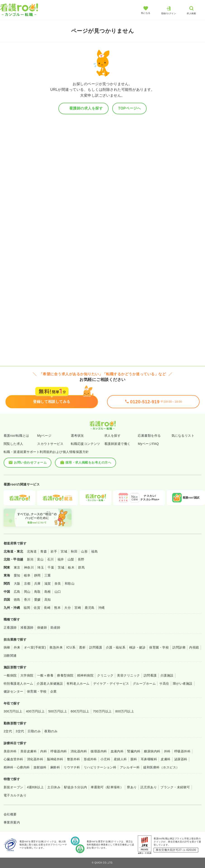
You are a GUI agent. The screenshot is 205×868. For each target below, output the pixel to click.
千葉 (51, 567)
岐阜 (27, 575)
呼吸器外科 (182, 751)
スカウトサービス (50, 444)
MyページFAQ (148, 444)
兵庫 (37, 583)
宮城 (64, 551)
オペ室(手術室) (35, 647)
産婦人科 (120, 759)
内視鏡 (194, 647)
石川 (51, 559)
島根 (48, 592)
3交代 (20, 731)
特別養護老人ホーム (18, 684)
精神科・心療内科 (17, 767)
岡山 (27, 592)
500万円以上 (58, 711)
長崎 (47, 608)
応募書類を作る (149, 436)
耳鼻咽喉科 (149, 759)
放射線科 (40, 767)
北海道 (32, 551)
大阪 (17, 583)
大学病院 (27, 675)
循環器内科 (99, 751)
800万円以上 (125, 711)
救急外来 (56, 647)
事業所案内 (12, 822)
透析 (82, 647)
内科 (44, 751)
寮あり (132, 787)
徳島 (17, 600)
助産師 (55, 628)
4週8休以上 (35, 787)
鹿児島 (89, 608)
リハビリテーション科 (100, 767)
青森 (44, 551)
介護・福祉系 (116, 647)
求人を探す (112, 436)
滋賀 (48, 583)
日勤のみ (34, 731)
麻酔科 (55, 767)
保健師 (42, 628)
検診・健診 (137, 647)
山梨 (71, 559)
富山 (40, 559)
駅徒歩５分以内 (75, 787)
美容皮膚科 (29, 751)
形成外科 (90, 759)
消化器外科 (35, 759)
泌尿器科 (181, 759)
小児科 (105, 759)
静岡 (37, 575)
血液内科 (117, 751)
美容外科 (10, 751)
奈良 (58, 583)
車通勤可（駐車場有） (107, 787)
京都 (27, 583)
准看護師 (27, 628)
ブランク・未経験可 (175, 787)
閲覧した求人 (13, 444)
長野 (81, 559)
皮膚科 (166, 759)
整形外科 (74, 759)
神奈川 (29, 567)
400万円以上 (35, 711)
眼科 (134, 759)
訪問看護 (96, 647)
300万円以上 (13, 711)
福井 (61, 559)
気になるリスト (183, 436)
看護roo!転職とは (16, 436)
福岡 (27, 608)
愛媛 (37, 600)
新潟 (30, 559)
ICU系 (71, 647)
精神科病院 (85, 675)
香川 (27, 600)
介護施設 (167, 675)
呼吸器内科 (59, 751)
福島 (94, 551)
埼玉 (41, 567)
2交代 (8, 731)
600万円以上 (80, 711)
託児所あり (149, 787)
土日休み (54, 787)
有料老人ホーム (78, 684)
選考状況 (77, 436)
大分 (68, 608)
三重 (48, 575)
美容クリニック (128, 675)
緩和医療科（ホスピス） (161, 767)
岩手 (54, 551)
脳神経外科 (55, 759)
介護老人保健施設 (50, 684)
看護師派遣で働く (117, 444)
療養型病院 (65, 675)
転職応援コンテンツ (86, 444)
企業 (54, 691)
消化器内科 (79, 751)
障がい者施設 (183, 684)
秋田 (74, 551)
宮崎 (78, 608)
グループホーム (144, 684)
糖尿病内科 (152, 751)
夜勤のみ (51, 731)
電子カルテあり (15, 795)
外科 (167, 751)
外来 (17, 647)
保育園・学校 (159, 647)
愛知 (17, 575)
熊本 (57, 608)
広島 (17, 592)
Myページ (44, 436)
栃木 (71, 567)
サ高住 (164, 684)
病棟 (7, 647)
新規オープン (13, 787)
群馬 (81, 567)
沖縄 (101, 608)
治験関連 (10, 656)
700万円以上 (102, 711)
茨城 (61, 567)
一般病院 (10, 675)
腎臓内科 (134, 751)
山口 (58, 592)
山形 (84, 551)
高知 (48, 600)
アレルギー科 (130, 767)
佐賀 (37, 608)
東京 (17, 567)
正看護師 (10, 628)
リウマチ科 (72, 767)
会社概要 (10, 814)
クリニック (105, 675)
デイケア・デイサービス (111, 684)
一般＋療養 (45, 675)
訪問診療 (179, 647)
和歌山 (70, 583)
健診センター (13, 691)
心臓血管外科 (13, 759)
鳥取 (37, 592)
